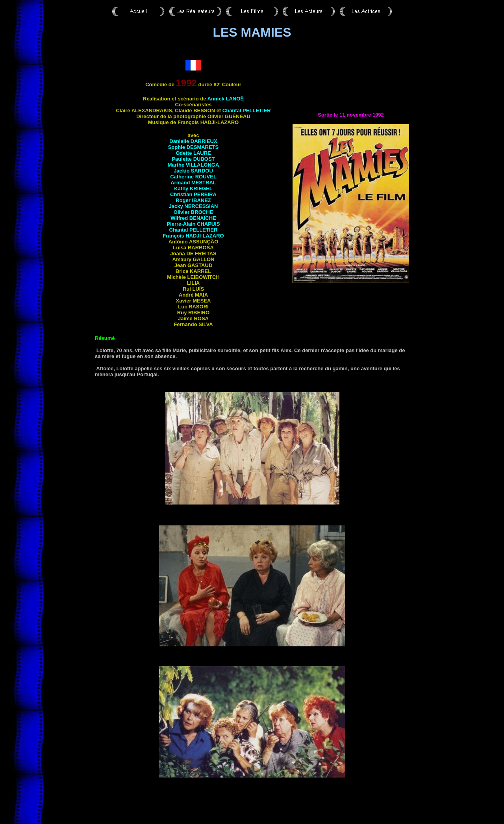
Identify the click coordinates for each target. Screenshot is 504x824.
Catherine (193, 177)
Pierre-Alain (193, 224)
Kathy (193, 188)
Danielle (193, 141)
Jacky (193, 206)
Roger (193, 200)
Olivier (193, 212)
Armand (193, 183)
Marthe (194, 165)
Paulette (193, 159)
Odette (193, 153)
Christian (193, 194)
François (193, 236)
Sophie (194, 147)
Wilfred (193, 218)
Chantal (247, 110)
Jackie (193, 171)
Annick (226, 99)
